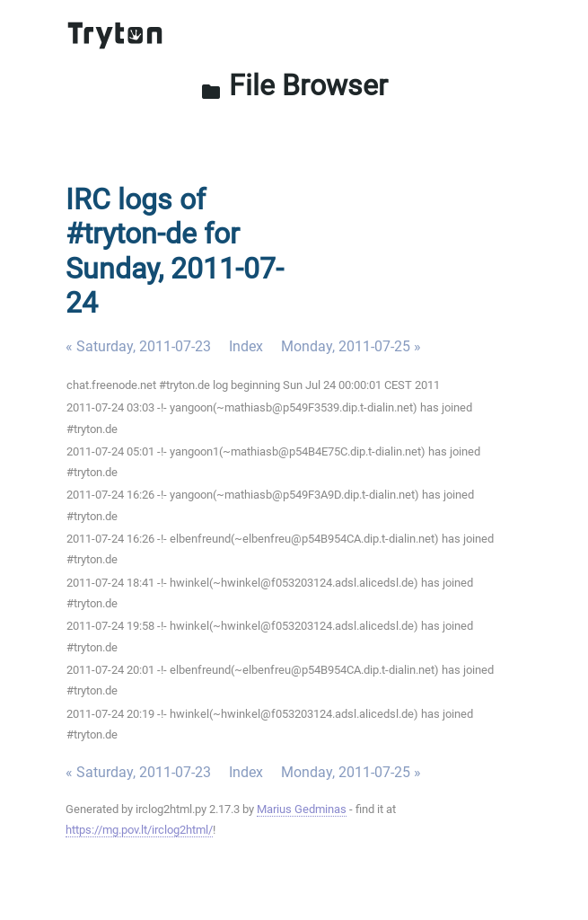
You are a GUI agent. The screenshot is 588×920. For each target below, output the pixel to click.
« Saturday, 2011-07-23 (138, 346)
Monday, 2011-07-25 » (351, 346)
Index (246, 346)
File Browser (294, 85)
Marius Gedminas (302, 809)
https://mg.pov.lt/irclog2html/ (139, 830)
